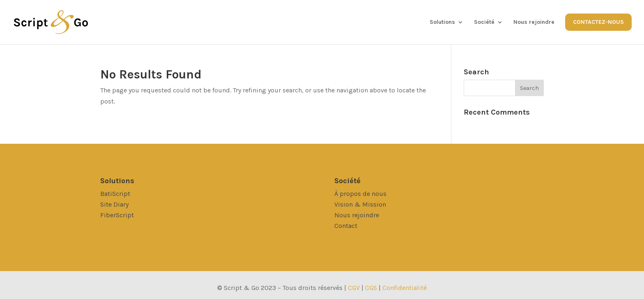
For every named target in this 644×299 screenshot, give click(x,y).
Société (484, 22)
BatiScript (115, 194)
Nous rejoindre (534, 22)
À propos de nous (360, 194)
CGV (354, 288)
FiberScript (117, 215)
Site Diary (114, 204)
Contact (346, 226)
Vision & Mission (360, 204)
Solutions (442, 22)
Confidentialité (405, 288)
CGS (372, 288)
